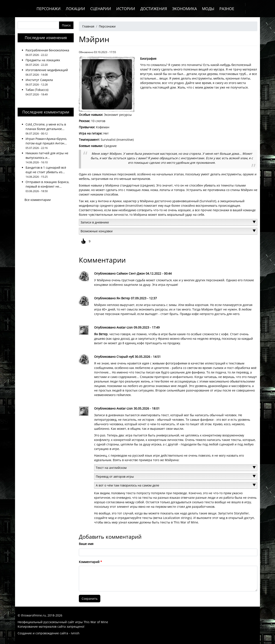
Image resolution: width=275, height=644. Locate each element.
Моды (208, 9)
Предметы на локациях (43, 60)
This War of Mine (96, 622)
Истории (126, 9)
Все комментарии (38, 200)
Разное (227, 9)
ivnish (75, 633)
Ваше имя (86, 544)
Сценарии (101, 9)
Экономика (184, 9)
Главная (88, 26)
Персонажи (49, 9)
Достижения (154, 9)
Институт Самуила (39, 80)
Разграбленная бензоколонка (47, 50)
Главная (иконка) (24, 9)
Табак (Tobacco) (37, 90)
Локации (75, 9)
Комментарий (89, 562)
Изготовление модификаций (47, 70)
